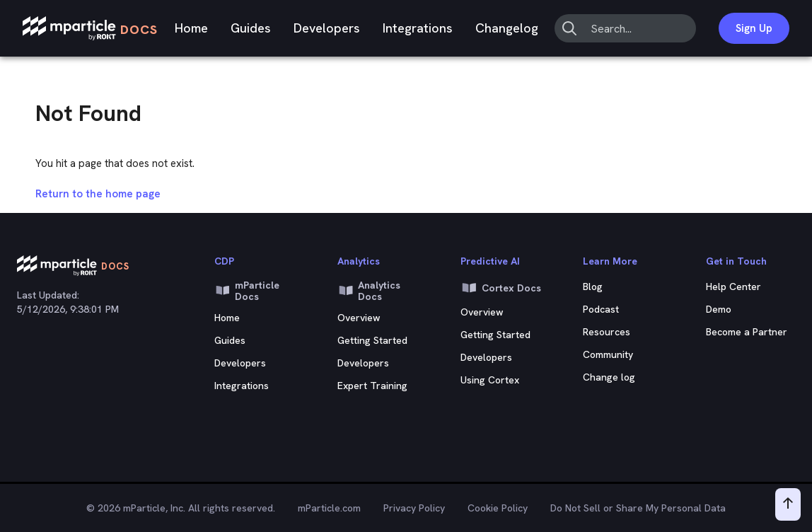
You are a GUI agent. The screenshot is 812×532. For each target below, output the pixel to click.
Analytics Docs (369, 291)
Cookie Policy (498, 508)
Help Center (733, 287)
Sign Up (754, 28)
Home (191, 28)
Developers (327, 28)
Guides (251, 28)
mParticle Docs (247, 291)
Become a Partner (747, 332)
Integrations (418, 28)
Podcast (601, 309)
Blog (593, 287)
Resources (607, 332)
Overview (359, 318)
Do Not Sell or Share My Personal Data (638, 508)
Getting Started (372, 340)
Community (608, 354)
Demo (719, 309)
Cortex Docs (501, 288)
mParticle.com (329, 508)
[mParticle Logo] (90, 29)
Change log (609, 377)
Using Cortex (490, 380)
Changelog (507, 28)
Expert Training (372, 386)
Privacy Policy (414, 508)
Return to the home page (98, 194)
